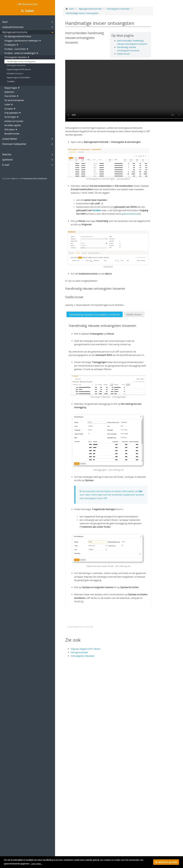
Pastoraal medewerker (14, 144)
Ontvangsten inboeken (83, 656)
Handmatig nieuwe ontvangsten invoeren (95, 314)
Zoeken (29, 11)
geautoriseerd (129, 214)
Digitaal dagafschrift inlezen (86, 649)
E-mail (6, 165)
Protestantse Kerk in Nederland (35, 178)
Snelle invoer (123, 54)
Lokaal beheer (10, 139)
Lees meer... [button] (37, 864)
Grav (13, 178)
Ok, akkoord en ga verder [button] (166, 862)
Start (5, 22)
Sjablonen (7, 160)
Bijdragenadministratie (15, 32)
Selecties (7, 154)
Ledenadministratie (13, 27)
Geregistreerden (79, 652)
